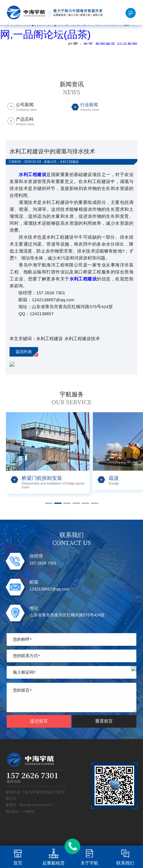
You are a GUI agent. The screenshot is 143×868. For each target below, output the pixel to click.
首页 (88, 45)
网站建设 (12, 812)
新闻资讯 (105, 45)
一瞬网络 (28, 812)
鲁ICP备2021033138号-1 (37, 805)
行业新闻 (127, 45)
